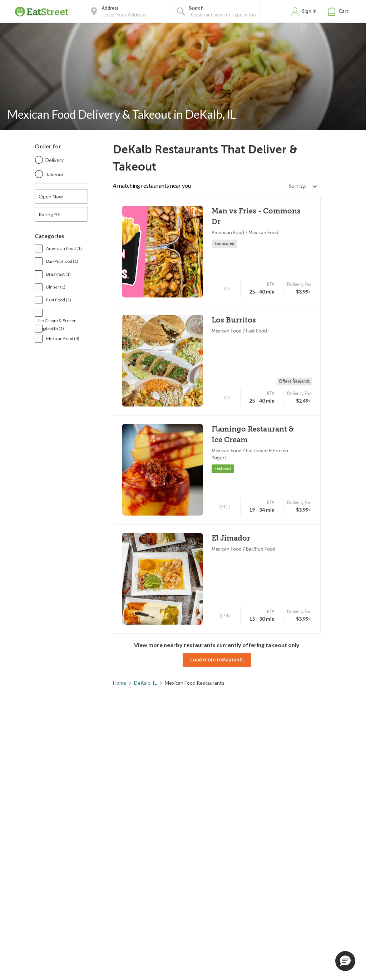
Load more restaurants (217, 660)
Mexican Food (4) (63, 338)
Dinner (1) (56, 287)
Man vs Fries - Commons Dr (256, 216)
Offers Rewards (294, 381)
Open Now (51, 196)
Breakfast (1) (58, 274)
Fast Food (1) (59, 300)
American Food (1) (64, 248)
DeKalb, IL (145, 683)
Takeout (55, 174)
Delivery (55, 160)
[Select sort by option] (303, 186)
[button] (340, 11)
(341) (224, 507)
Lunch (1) (55, 328)
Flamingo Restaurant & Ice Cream (253, 435)
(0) (227, 289)
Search (196, 8)
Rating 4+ (50, 214)
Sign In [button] (309, 11)
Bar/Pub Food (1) (62, 261)
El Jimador (231, 538)
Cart (343, 11)
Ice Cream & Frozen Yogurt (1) (57, 321)
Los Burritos (234, 320)
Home (120, 683)
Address (110, 8)
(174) (224, 616)
